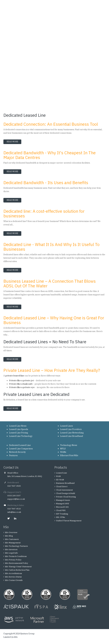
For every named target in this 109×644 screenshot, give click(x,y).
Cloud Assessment (64, 490)
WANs (63, 452)
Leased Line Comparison (21, 449)
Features (13, 455)
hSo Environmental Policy (17, 563)
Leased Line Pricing (19, 433)
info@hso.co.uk (14, 512)
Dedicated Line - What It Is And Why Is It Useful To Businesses (51, 247)
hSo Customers (12, 539)
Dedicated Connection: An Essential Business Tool (51, 124)
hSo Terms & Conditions (16, 556)
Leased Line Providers (71, 429)
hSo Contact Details (14, 580)
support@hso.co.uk (16, 499)
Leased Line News (18, 426)
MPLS (63, 449)
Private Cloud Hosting (66, 497)
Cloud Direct (62, 487)
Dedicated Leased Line (20, 445)
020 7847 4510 (14, 509)
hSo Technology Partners (16, 546)
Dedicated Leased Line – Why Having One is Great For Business (54, 320)
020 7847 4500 (14, 486)
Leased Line (62, 473)
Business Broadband (65, 483)
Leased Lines (66, 426)
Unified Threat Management (69, 521)
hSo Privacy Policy (13, 560)
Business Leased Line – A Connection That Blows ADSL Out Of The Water (50, 283)
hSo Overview (11, 532)
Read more (14, 142)
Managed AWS (63, 504)
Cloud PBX (61, 510)
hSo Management (13, 543)
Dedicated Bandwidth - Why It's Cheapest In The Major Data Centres (50, 155)
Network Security (17, 452)
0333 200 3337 (14, 496)
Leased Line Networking (72, 433)
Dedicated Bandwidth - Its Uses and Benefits (46, 183)
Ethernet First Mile (69, 455)
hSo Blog (9, 536)
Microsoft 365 (62, 507)
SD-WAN (60, 480)
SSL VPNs (61, 517)
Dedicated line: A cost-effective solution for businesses (44, 213)
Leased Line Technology (21, 436)
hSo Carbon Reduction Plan (17, 570)
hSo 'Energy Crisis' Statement (18, 567)
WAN (58, 476)
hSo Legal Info (11, 553)
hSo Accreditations (13, 573)
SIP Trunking (62, 514)
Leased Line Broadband (72, 436)
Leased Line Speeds (19, 429)
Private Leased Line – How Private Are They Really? (52, 370)
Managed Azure (63, 500)
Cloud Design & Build (65, 493)
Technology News (69, 445)
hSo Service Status (13, 577)
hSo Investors (11, 550)
